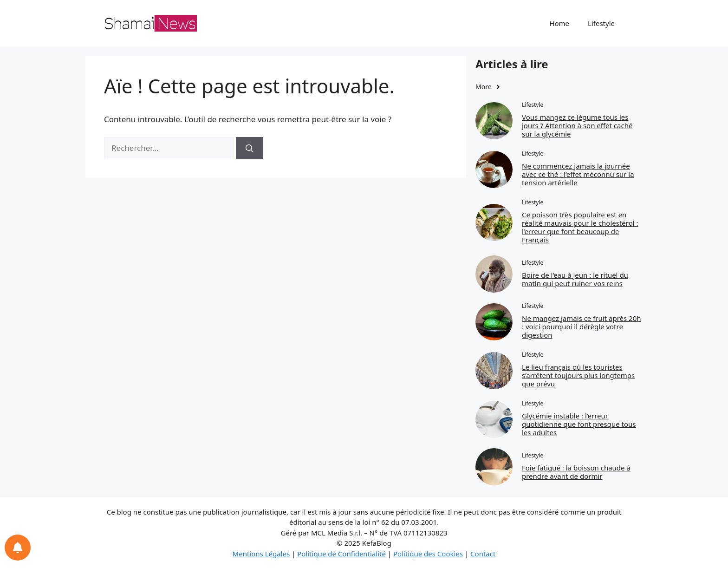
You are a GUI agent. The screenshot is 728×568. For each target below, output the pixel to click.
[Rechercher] (250, 148)
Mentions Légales (261, 554)
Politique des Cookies (428, 554)
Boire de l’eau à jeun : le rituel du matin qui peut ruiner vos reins (575, 279)
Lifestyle (601, 23)
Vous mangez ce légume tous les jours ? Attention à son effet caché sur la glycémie (577, 125)
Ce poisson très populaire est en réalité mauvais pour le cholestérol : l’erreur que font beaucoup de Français (580, 227)
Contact (483, 554)
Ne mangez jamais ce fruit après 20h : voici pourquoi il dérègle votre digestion (582, 326)
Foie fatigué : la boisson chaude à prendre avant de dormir (576, 472)
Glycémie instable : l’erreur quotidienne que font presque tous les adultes (579, 424)
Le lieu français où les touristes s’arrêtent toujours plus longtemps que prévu (578, 375)
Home (559, 23)
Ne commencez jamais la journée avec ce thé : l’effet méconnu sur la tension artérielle (578, 174)
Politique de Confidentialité (341, 554)
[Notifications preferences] (18, 548)
